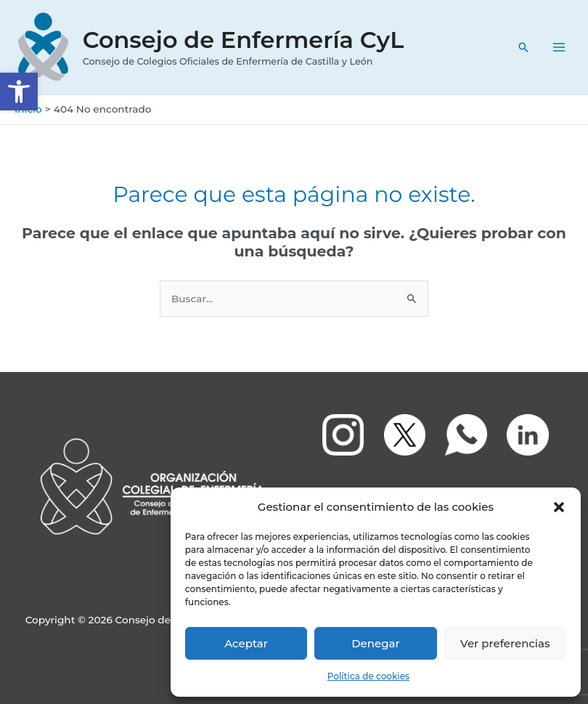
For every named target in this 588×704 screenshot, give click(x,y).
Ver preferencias (505, 643)
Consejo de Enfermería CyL (244, 40)
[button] (19, 92)
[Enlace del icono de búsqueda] (523, 47)
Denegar (375, 643)
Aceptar (246, 643)
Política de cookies (368, 676)
